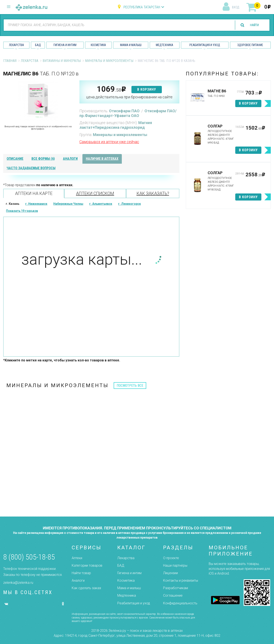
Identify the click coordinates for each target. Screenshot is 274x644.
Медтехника (165, 45)
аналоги (70, 159)
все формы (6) (43, 159)
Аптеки (77, 558)
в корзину (147, 89)
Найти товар (81, 573)
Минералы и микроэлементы (109, 61)
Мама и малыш (131, 45)
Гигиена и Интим (65, 45)
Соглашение (173, 595)
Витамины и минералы (62, 61)
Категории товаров (87, 565)
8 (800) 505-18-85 (29, 557)
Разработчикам (176, 588)
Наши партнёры (175, 565)
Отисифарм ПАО (125, 111)
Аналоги (78, 580)
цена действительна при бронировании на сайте (129, 97)
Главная (10, 61)
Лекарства (16, 45)
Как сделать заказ (86, 588)
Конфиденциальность (180, 603)
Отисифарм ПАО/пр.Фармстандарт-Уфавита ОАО (128, 113)
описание (15, 159)
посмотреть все (130, 386)
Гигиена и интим (129, 573)
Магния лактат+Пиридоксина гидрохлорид (116, 125)
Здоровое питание (250, 45)
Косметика (98, 45)
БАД (38, 45)
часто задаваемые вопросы (31, 168)
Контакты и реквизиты (181, 580)
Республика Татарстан (142, 7)
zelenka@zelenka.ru (18, 583)
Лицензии (171, 573)
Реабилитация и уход (205, 45)
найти (253, 25)
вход (236, 7)
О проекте (171, 558)
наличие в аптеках (102, 159)
